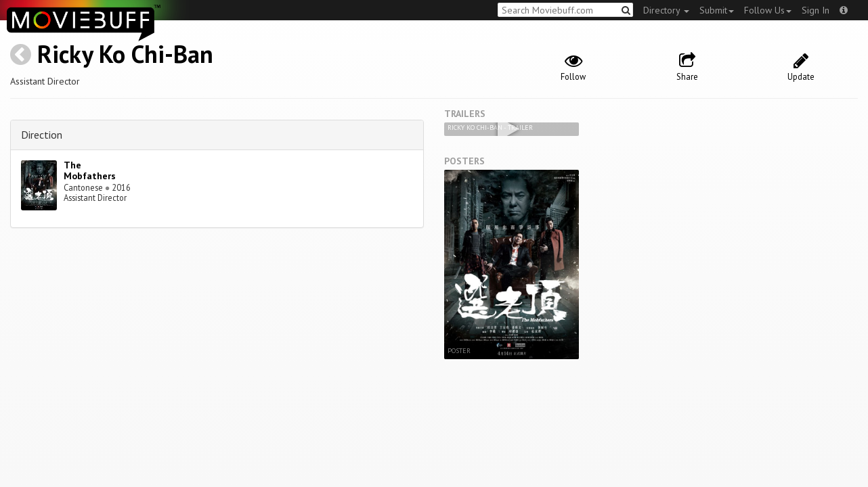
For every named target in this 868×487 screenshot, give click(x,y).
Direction (42, 135)
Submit (717, 10)
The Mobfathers (90, 171)
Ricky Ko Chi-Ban (125, 54)
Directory (666, 10)
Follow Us (768, 10)
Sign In (816, 10)
